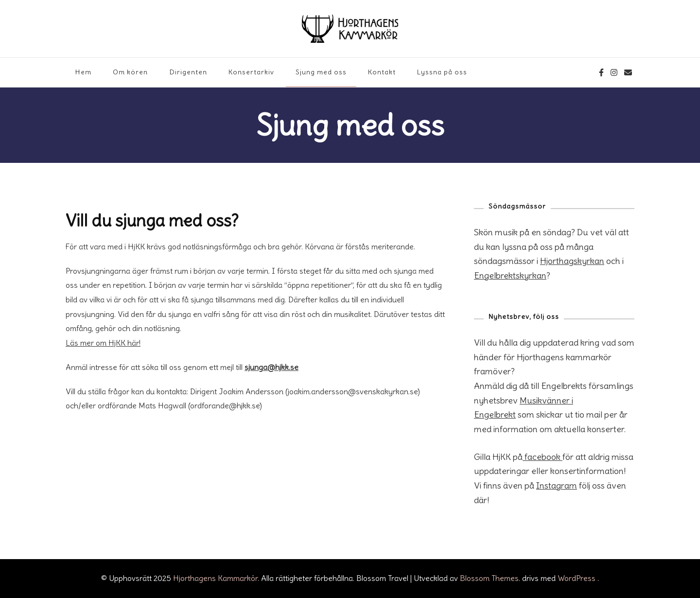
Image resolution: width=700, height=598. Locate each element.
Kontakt (382, 72)
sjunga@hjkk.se (271, 367)
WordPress (577, 578)
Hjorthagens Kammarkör (215, 578)
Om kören (130, 72)
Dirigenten (188, 72)
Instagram (557, 485)
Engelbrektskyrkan (510, 275)
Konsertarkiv (251, 72)
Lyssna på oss (442, 72)
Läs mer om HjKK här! (103, 343)
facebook (542, 457)
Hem (83, 72)
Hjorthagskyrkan (572, 261)
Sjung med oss (321, 72)
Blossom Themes (489, 578)
